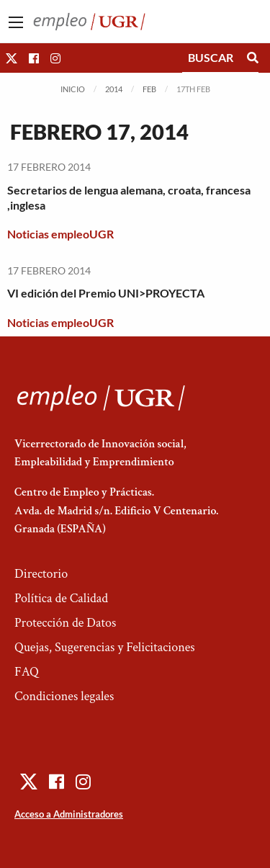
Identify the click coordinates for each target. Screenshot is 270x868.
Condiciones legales (64, 696)
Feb (149, 89)
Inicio (73, 89)
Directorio (41, 574)
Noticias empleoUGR (60, 234)
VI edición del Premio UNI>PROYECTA (106, 293)
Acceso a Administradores (69, 814)
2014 (114, 89)
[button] (12, 58)
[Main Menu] (16, 22)
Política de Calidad (61, 598)
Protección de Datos (65, 623)
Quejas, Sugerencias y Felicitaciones (105, 647)
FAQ (27, 672)
